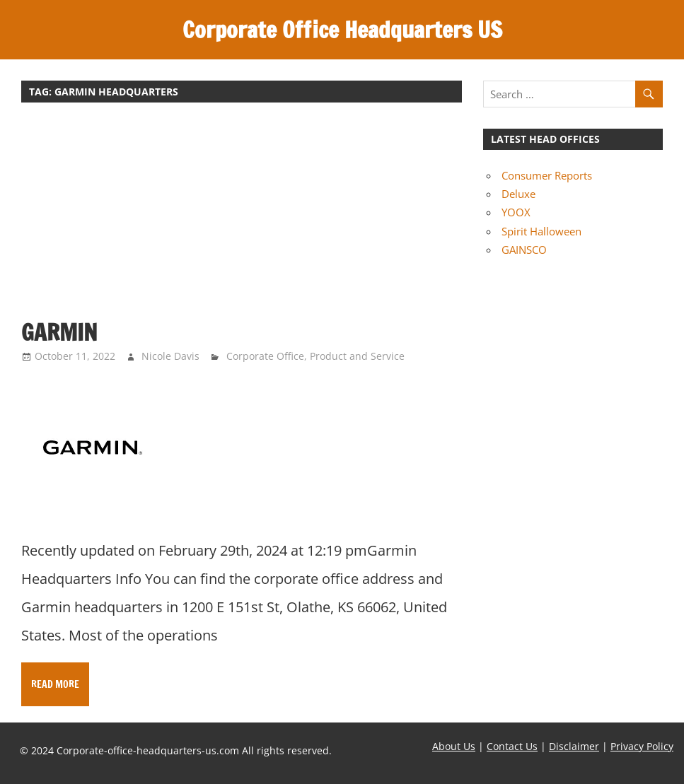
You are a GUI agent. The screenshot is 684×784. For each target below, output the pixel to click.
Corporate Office (265, 356)
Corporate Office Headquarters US (342, 30)
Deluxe (518, 194)
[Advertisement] (242, 218)
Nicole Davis (170, 356)
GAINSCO (524, 250)
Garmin (59, 332)
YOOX (516, 212)
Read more (55, 684)
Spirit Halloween (541, 231)
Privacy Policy (642, 746)
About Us (454, 746)
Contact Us (512, 746)
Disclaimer (574, 746)
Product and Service (357, 356)
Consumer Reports (547, 175)
